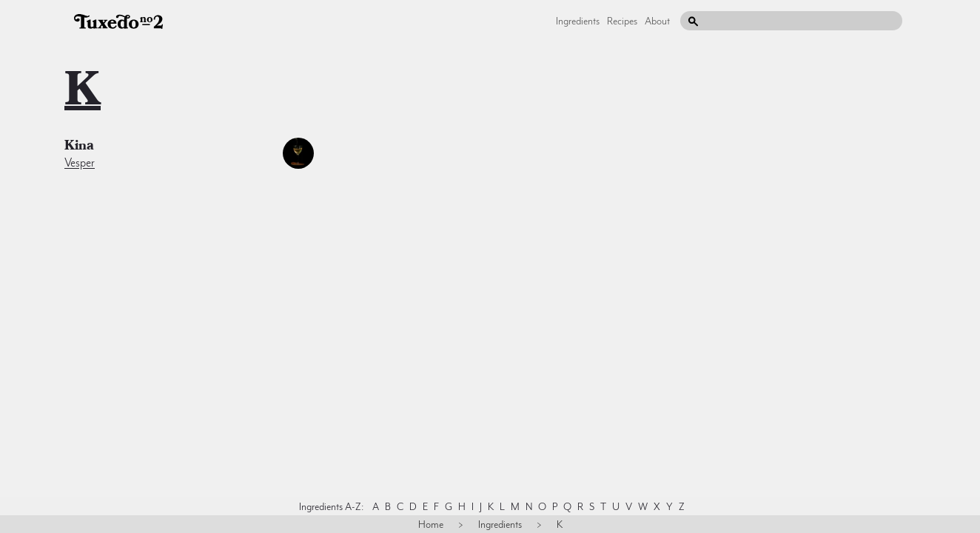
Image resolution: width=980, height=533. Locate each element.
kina (79, 147)
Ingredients (578, 21)
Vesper (80, 163)
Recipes (622, 21)
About (657, 21)
